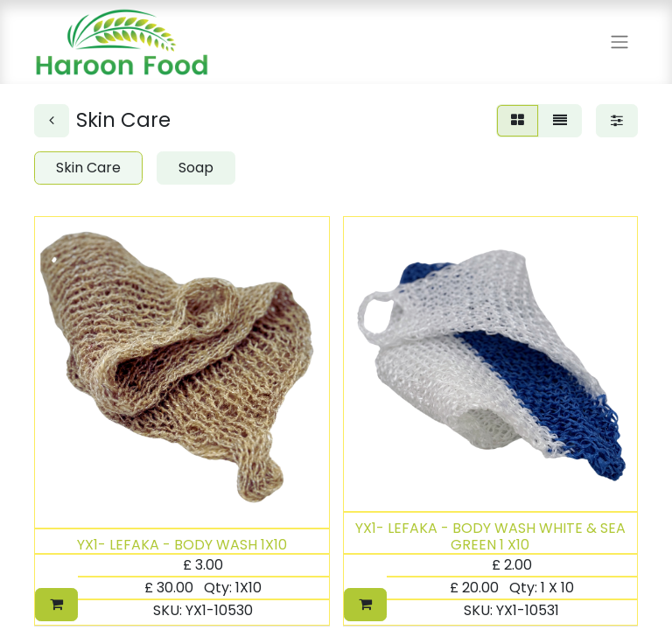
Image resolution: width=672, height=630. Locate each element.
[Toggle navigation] (619, 42)
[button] (56, 605)
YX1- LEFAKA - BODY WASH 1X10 (182, 545)
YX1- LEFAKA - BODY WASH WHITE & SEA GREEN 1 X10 (490, 536)
